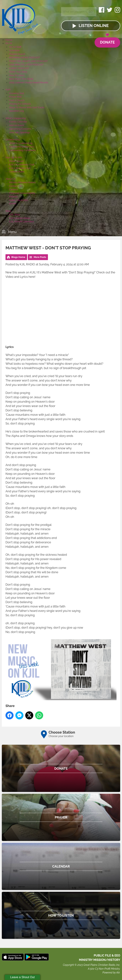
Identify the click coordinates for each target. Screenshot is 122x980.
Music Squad (16, 161)
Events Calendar (18, 122)
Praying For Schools (20, 104)
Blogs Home (18, 257)
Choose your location (61, 736)
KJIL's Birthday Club (20, 168)
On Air (9, 43)
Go (91, 12)
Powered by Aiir (111, 973)
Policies (13, 197)
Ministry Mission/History (22, 182)
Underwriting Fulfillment (22, 150)
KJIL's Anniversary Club (22, 164)
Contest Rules (17, 172)
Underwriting (13, 140)
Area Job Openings (20, 132)
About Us (11, 179)
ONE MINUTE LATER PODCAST (26, 65)
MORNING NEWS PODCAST (25, 58)
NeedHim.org (16, 111)
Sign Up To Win (14, 157)
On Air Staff (15, 47)
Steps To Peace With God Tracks (27, 107)
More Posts (40, 257)
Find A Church (17, 100)
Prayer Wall (15, 97)
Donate (107, 41)
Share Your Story (18, 72)
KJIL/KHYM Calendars (21, 222)
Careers (13, 189)
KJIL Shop (15, 214)
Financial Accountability (22, 193)
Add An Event (17, 125)
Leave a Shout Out (22, 977)
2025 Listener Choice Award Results (29, 82)
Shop (8, 211)
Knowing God (17, 93)
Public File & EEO (19, 200)
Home (9, 40)
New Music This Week (21, 79)
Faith (8, 90)
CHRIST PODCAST (19, 68)
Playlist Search (17, 54)
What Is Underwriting (21, 143)
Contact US (15, 186)
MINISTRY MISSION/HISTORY (100, 960)
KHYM (13, 204)
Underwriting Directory (22, 147)
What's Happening (16, 118)
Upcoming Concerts (20, 129)
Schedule (14, 50)
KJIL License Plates (20, 218)
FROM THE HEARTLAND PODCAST (28, 61)
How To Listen (17, 75)
